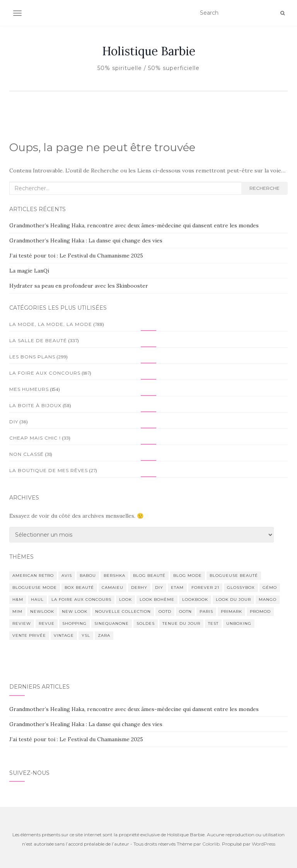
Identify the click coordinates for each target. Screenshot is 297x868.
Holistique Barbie (149, 51)
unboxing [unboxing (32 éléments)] (239, 623)
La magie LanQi (29, 271)
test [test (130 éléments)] (213, 623)
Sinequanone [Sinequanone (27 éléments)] (112, 623)
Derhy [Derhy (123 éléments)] (139, 587)
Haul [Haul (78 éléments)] (37, 599)
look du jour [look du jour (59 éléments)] (233, 599)
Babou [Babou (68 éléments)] (88, 576)
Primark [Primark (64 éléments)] (231, 611)
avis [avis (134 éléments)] (67, 576)
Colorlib (211, 844)
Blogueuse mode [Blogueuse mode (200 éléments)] (35, 587)
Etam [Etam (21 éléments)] (177, 587)
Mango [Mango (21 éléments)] (268, 599)
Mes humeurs (29, 389)
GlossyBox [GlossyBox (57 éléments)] (241, 587)
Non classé (26, 454)
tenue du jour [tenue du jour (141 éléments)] (181, 623)
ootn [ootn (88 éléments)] (185, 611)
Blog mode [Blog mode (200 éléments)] (188, 576)
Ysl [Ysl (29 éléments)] (86, 635)
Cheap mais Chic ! (35, 438)
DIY (14, 422)
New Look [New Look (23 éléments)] (75, 611)
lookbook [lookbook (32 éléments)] (195, 599)
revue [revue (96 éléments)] (47, 623)
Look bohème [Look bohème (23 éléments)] (157, 599)
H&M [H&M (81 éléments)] (18, 599)
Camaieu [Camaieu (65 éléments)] (113, 587)
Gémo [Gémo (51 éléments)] (270, 587)
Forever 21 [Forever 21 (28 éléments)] (205, 587)
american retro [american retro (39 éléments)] (33, 576)
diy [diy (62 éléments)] (159, 587)
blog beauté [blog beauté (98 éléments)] (149, 576)
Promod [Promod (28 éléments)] (260, 611)
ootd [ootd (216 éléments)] (165, 611)
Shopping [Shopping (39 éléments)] (74, 623)
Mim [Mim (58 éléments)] (17, 611)
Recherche (265, 188)
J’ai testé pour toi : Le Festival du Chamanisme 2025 (76, 256)
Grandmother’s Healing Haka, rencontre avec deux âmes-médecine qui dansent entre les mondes (134, 225)
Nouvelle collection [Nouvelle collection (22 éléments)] (123, 611)
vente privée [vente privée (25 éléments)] (29, 635)
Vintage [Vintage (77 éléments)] (64, 635)
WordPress (264, 844)
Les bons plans (32, 357)
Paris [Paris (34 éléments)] (206, 611)
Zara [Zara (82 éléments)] (104, 635)
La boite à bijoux (35, 405)
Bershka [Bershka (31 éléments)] (114, 576)
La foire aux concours (45, 373)
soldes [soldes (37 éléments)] (146, 623)
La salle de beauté (38, 340)
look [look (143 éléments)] (125, 599)
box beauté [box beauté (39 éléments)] (79, 587)
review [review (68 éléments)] (22, 623)
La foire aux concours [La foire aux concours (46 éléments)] (81, 599)
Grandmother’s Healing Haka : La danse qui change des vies (86, 240)
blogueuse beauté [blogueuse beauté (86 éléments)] (234, 576)
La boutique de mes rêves (49, 470)
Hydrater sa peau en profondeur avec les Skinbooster (79, 286)
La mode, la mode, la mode (51, 324)
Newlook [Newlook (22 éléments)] (42, 611)
